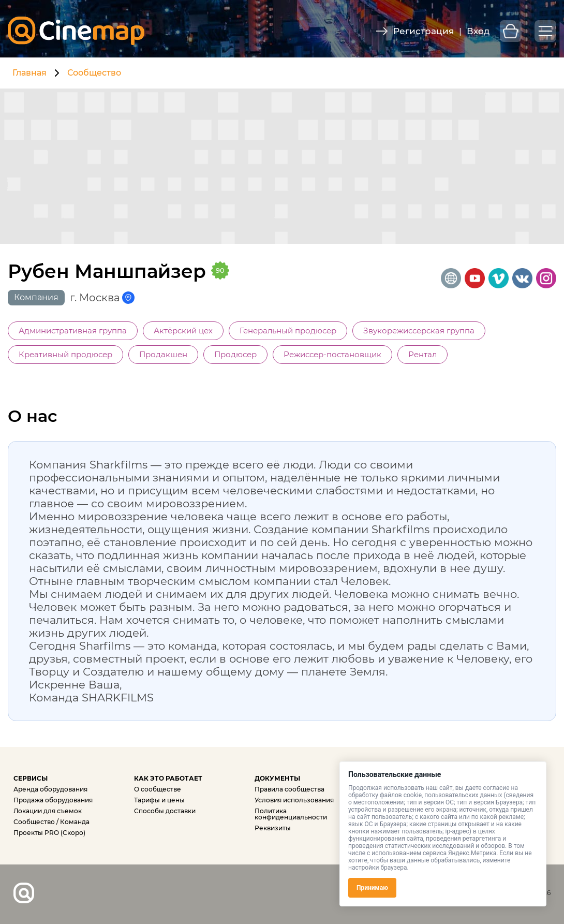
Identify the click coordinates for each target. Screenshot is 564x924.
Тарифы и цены (159, 800)
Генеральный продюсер (288, 331)
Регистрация (424, 31)
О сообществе (158, 789)
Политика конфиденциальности (291, 814)
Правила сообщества (290, 789)
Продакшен (163, 354)
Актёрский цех (183, 331)
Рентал (422, 354)
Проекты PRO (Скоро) (49, 833)
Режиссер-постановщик (332, 354)
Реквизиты (273, 828)
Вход (478, 31)
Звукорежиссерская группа (419, 331)
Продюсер (235, 354)
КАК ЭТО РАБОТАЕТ (168, 778)
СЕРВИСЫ (31, 778)
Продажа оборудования (53, 800)
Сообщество (94, 73)
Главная (29, 73)
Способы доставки (165, 811)
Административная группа (73, 331)
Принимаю (372, 888)
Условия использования (294, 800)
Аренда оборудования (50, 789)
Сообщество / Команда (51, 822)
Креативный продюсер (65, 354)
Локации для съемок (48, 811)
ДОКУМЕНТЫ (277, 778)
